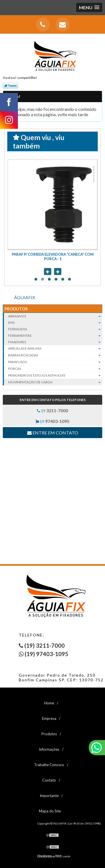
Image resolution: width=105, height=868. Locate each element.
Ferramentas (55, 335)
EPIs (55, 323)
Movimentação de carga (55, 382)
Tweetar (11, 86)
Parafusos (55, 362)
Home (49, 703)
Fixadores (55, 342)
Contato (49, 780)
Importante (49, 796)
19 (53, 410)
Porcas (55, 369)
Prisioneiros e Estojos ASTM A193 (55, 375)
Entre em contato (53, 433)
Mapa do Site (50, 811)
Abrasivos (55, 316)
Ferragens (55, 329)
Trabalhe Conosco (49, 765)
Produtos (16, 309)
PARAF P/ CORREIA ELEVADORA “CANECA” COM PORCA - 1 (53, 256)
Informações (49, 749)
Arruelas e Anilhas (55, 349)
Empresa (49, 718)
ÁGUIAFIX (25, 297)
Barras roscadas (55, 355)
